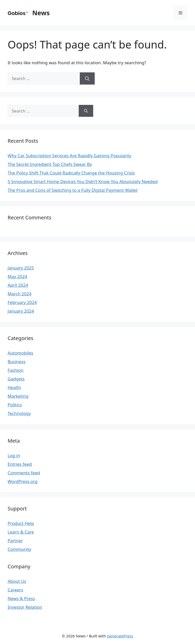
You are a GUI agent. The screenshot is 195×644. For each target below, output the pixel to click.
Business (17, 361)
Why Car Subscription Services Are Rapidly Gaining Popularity (69, 156)
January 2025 (21, 268)
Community (19, 549)
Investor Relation (25, 607)
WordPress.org (23, 481)
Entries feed (20, 464)
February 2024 (22, 302)
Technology (19, 413)
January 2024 (21, 311)
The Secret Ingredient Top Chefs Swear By (50, 164)
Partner (15, 541)
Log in (14, 455)
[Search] (87, 78)
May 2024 (17, 276)
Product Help (21, 523)
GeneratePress (120, 636)
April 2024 (18, 285)
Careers (15, 590)
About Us (17, 581)
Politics (15, 405)
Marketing (18, 396)
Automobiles (20, 353)
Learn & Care (21, 532)
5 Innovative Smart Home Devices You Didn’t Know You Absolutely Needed (83, 181)
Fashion (15, 370)
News (41, 13)
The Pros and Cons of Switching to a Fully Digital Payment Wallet (73, 190)
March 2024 (20, 294)
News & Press (21, 598)
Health (14, 387)
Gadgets (16, 379)
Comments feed (24, 473)
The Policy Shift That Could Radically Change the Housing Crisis (71, 173)
